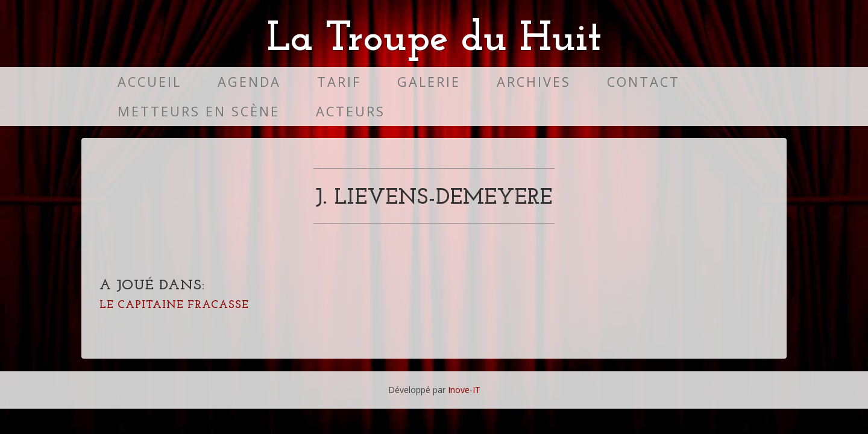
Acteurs (351, 111)
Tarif (339, 82)
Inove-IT (464, 390)
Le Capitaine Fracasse (174, 305)
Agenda (249, 82)
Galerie (429, 82)
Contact (643, 82)
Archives (534, 82)
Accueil (149, 82)
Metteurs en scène (199, 111)
